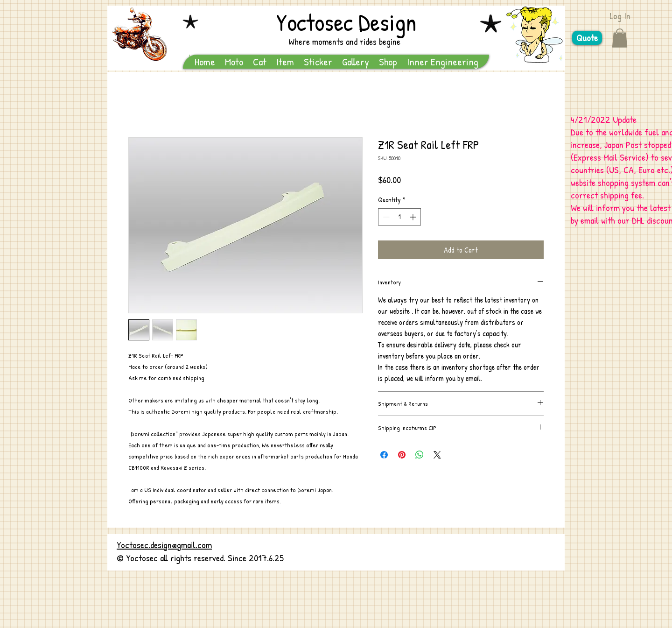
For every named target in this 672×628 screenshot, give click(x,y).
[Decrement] (385, 217)
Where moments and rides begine (344, 41)
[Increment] (414, 217)
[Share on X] (437, 455)
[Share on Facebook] (384, 455)
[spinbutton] (399, 217)
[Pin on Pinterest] (402, 455)
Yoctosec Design (346, 22)
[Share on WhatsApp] (420, 455)
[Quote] (587, 38)
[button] (620, 38)
